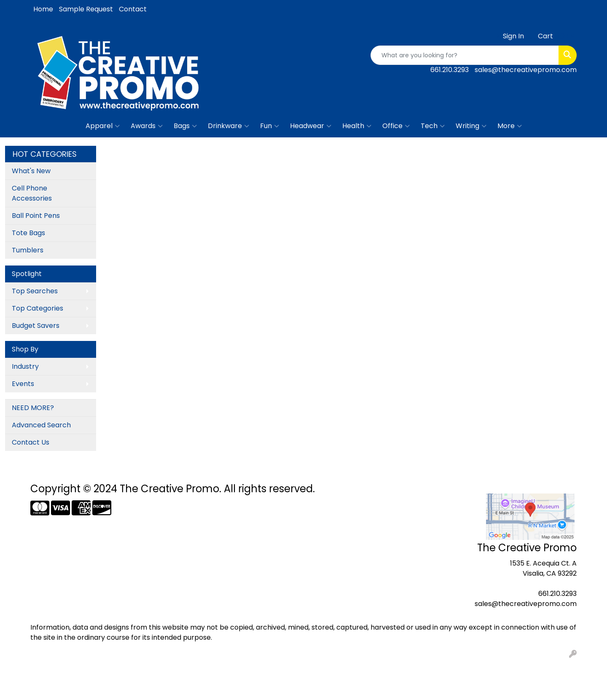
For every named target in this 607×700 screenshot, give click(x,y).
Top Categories (38, 308)
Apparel (103, 126)
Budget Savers (36, 326)
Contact (133, 9)
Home (43, 9)
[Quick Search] (465, 55)
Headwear (311, 126)
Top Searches (35, 291)
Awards (147, 126)
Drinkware (228, 126)
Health (357, 126)
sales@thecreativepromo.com (526, 70)
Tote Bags (28, 233)
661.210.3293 (450, 70)
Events (23, 384)
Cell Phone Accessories (32, 193)
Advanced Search (41, 425)
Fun (270, 126)
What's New (31, 171)
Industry (25, 366)
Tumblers (28, 250)
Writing (471, 126)
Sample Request (86, 9)
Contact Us (31, 442)
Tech (433, 126)
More (510, 126)
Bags (185, 126)
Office (396, 126)
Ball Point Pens (36, 216)
